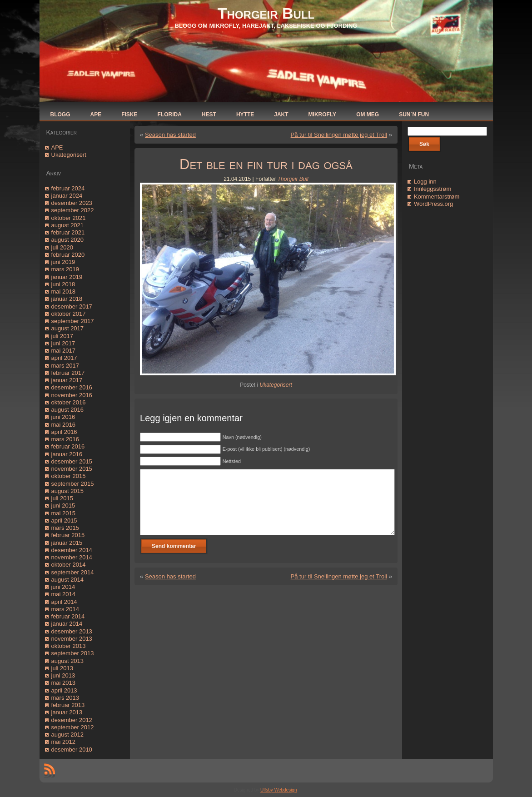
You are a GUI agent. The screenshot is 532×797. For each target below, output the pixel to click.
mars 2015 (65, 528)
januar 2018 (67, 299)
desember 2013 (72, 631)
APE (57, 147)
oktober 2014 (69, 565)
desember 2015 (72, 461)
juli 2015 (62, 498)
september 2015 (73, 484)
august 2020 (68, 240)
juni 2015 (63, 506)
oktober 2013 (69, 646)
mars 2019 (65, 269)
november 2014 (72, 557)
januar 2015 (67, 543)
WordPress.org (433, 204)
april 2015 (64, 521)
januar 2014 (67, 624)
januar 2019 (67, 277)
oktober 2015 (69, 476)
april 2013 (64, 690)
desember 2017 (72, 306)
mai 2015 (63, 513)
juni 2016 (63, 417)
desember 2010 (72, 750)
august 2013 (68, 661)
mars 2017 (65, 366)
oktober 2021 (69, 218)
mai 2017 (63, 351)
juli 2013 (62, 668)
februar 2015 (68, 535)
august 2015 (68, 491)
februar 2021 (68, 232)
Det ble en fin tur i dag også (266, 164)
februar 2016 (68, 446)
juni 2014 (63, 587)
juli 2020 (62, 247)
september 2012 (73, 727)
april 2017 (64, 358)
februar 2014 (68, 616)
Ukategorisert (69, 155)
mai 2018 (63, 291)
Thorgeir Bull (266, 13)
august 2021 (68, 225)
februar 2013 (68, 705)
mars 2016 (65, 439)
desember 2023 (72, 203)
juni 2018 (63, 284)
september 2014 (73, 572)
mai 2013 (63, 683)
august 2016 (68, 410)
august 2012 (68, 735)
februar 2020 (68, 255)
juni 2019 (63, 262)
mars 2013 (65, 698)
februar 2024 (68, 188)
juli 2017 (62, 336)
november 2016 (72, 395)
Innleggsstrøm (433, 189)
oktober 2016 (69, 402)
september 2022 (73, 210)
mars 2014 (65, 609)
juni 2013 (63, 675)
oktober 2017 (69, 314)
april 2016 (64, 432)
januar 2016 (67, 454)
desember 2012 (72, 720)
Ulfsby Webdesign (278, 790)
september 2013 (73, 653)
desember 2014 (72, 550)
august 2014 (68, 580)
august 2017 (68, 328)
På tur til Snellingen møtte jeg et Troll (339, 135)
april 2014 (64, 602)
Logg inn (425, 182)
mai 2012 (63, 742)
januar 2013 (67, 712)
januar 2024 (67, 196)
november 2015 (72, 469)
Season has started (170, 135)
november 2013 (72, 639)
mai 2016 (63, 425)
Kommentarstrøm (437, 197)
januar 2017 (67, 380)
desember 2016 (72, 387)
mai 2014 (63, 594)
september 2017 (73, 321)
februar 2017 (68, 373)
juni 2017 (63, 343)
